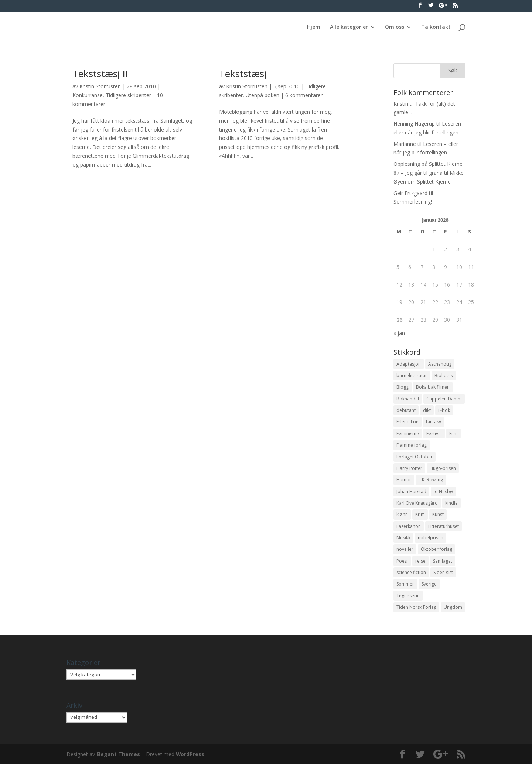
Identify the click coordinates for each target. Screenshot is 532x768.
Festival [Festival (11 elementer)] (434, 434)
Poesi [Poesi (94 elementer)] (402, 564)
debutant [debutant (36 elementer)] (406, 411)
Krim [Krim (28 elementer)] (420, 517)
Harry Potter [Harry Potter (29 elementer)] (409, 470)
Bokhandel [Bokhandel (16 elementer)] (408, 399)
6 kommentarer (304, 95)
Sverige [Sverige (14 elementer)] (429, 587)
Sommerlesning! (413, 202)
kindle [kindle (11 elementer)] (451, 505)
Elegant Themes (118, 758)
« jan (399, 333)
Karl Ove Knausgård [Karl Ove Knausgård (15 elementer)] (417, 505)
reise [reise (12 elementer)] (420, 564)
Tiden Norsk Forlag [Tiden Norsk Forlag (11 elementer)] (416, 610)
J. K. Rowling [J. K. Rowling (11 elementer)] (431, 482)
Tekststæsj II (100, 74)
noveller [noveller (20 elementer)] (405, 552)
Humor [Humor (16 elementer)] (404, 482)
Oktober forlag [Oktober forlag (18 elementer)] (436, 552)
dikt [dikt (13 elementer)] (427, 411)
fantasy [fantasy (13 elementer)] (434, 423)
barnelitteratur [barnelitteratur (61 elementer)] (412, 376)
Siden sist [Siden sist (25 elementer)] (443, 575)
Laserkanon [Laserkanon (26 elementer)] (409, 528)
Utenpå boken (262, 95)
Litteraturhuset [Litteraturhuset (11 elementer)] (444, 528)
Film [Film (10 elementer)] (453, 434)
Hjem (314, 27)
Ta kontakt (436, 27)
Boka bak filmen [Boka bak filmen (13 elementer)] (433, 387)
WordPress (191, 758)
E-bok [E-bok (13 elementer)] (444, 411)
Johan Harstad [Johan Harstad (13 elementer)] (411, 493)
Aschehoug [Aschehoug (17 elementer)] (440, 364)
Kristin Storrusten (100, 86)
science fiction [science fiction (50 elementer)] (411, 575)
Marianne (405, 144)
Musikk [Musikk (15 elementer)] (403, 540)
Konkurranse (88, 95)
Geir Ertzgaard (410, 193)
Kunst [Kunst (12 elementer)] (438, 517)
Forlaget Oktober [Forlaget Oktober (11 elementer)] (415, 458)
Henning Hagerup (414, 124)
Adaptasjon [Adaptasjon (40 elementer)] (409, 364)
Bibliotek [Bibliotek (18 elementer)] (444, 376)
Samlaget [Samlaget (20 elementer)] (443, 564)
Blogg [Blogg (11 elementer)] (403, 387)
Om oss (395, 27)
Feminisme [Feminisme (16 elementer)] (408, 434)
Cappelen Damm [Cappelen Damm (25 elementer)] (444, 399)
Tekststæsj (243, 74)
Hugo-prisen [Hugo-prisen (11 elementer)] (443, 470)
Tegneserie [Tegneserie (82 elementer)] (408, 599)
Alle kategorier (349, 27)
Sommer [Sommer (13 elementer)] (405, 587)
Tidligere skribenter (128, 95)
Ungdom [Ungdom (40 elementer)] (453, 610)
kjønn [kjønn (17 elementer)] (402, 517)
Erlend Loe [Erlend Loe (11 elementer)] (407, 423)
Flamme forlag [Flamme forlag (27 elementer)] (412, 446)
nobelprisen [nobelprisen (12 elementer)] (431, 540)
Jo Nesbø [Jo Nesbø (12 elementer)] (443, 493)
